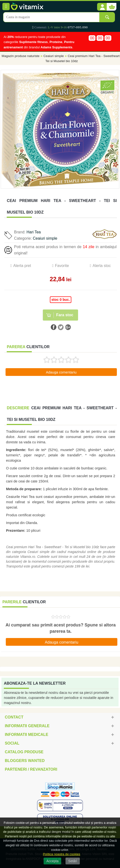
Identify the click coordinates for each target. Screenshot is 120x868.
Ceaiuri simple (53, 56)
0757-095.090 (78, 27)
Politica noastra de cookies (62, 854)
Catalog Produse (24, 752)
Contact (14, 717)
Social (12, 743)
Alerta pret (22, 266)
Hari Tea (34, 232)
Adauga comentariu (61, 372)
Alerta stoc (102, 266)
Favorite (62, 266)
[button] (102, 7)
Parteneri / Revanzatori (31, 769)
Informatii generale (27, 726)
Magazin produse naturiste (21, 56)
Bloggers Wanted (25, 761)
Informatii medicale (27, 735)
